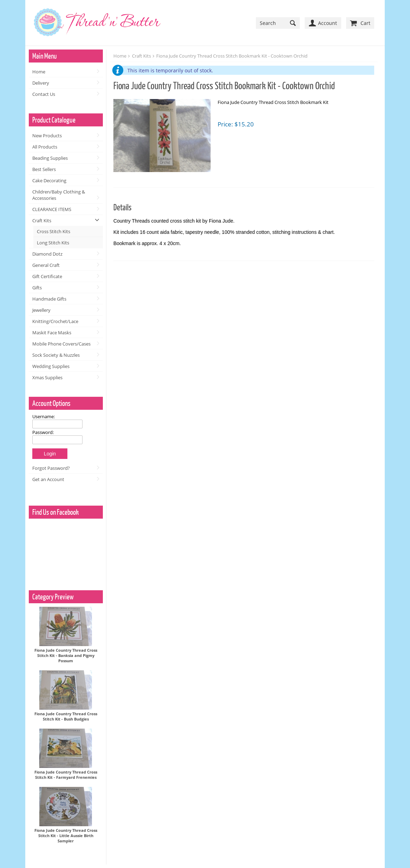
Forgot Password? (51, 468)
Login (50, 454)
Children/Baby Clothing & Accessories (59, 195)
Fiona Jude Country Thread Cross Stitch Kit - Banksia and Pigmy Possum (66, 655)
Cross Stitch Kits (54, 231)
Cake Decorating (49, 180)
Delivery (41, 83)
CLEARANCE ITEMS (52, 209)
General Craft (46, 265)
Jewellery (41, 310)
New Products (47, 136)
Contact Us (44, 94)
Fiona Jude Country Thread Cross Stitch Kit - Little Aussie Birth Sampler (66, 836)
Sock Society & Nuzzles (56, 355)
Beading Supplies (50, 158)
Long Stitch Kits (53, 243)
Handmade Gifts (49, 299)
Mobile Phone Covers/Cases (61, 344)
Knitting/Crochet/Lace (55, 321)
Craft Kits (42, 221)
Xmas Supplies (47, 377)
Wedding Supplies (51, 366)
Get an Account (48, 479)
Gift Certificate (47, 276)
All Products (45, 147)
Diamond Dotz (47, 254)
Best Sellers (44, 169)
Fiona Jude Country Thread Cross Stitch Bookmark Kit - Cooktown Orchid (232, 56)
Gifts (37, 288)
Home (39, 72)
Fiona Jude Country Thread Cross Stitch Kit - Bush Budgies (66, 716)
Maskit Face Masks (52, 333)
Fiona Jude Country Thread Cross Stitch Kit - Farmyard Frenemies (66, 775)
